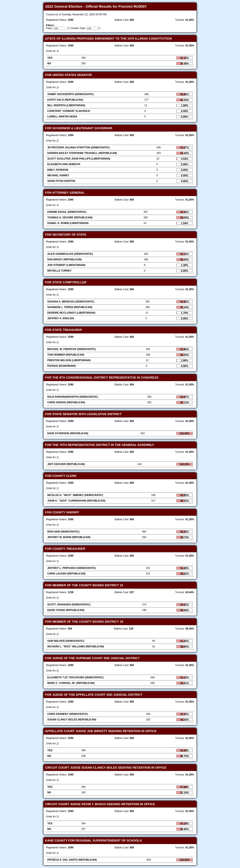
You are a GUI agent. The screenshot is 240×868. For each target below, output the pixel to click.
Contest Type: (78, 28)
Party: (49, 28)
